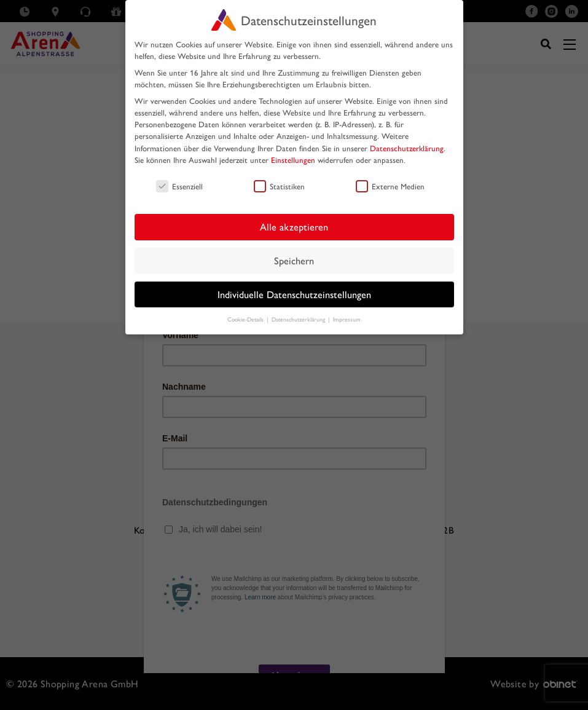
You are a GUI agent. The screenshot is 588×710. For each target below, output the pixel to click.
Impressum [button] (347, 319)
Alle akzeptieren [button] (294, 227)
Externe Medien (390, 186)
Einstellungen (293, 160)
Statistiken (279, 186)
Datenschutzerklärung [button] (299, 319)
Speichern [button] (294, 260)
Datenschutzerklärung (407, 148)
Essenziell (179, 186)
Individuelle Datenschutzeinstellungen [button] (294, 294)
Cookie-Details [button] (246, 319)
